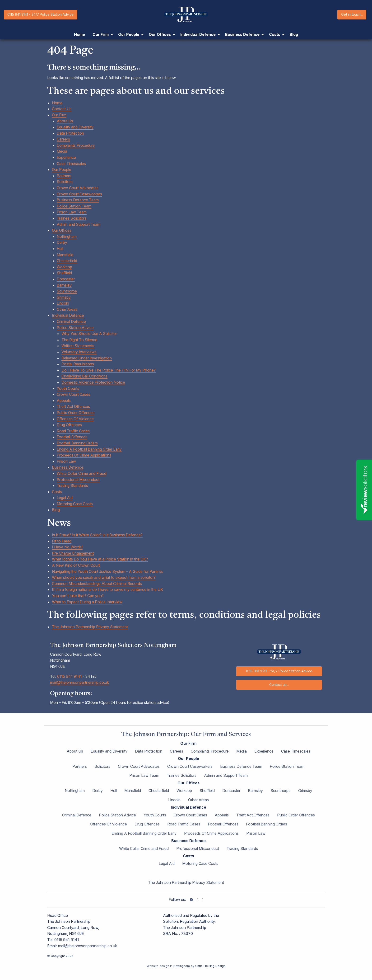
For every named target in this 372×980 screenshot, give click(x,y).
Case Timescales (71, 164)
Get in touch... (352, 14)
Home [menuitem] (79, 34)
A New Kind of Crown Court (76, 565)
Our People (62, 170)
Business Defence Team (78, 200)
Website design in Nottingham (168, 966)
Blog (56, 510)
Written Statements (78, 346)
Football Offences (72, 437)
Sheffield (64, 273)
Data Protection (70, 133)
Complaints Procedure (76, 145)
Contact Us (62, 109)
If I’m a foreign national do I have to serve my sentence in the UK (107, 589)
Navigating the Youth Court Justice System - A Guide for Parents (107, 571)
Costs (57, 492)
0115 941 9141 (70, 676)
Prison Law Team (72, 212)
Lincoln (63, 303)
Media (62, 151)
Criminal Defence (71, 321)
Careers (63, 139)
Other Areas (67, 309)
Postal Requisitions (78, 364)
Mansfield (65, 255)
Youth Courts (68, 388)
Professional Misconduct (78, 480)
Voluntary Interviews (79, 352)
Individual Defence (68, 315)
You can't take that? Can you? (78, 596)
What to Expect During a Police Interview (87, 602)
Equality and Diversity (75, 127)
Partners (64, 176)
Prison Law (66, 461)
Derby (62, 242)
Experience (66, 157)
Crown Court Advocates (78, 188)
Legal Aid (65, 498)
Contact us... (279, 685)
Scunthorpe (67, 291)
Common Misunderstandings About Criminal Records (97, 584)
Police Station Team (74, 206)
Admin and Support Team (79, 224)
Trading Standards (72, 485)
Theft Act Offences (73, 406)
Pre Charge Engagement (73, 553)
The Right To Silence (79, 340)
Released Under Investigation (87, 358)
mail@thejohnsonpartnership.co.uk (79, 682)
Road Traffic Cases (73, 431)
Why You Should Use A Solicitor (89, 334)
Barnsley (64, 285)
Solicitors (65, 182)
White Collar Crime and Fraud (81, 473)
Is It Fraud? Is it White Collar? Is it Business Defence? (97, 535)
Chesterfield (67, 261)
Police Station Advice (75, 328)
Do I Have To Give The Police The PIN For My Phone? (109, 370)
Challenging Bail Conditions (84, 376)
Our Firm (59, 115)
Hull (60, 249)
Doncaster (66, 279)
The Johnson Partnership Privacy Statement (90, 627)
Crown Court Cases (73, 394)
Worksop (64, 267)
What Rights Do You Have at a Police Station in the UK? (100, 559)
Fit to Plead (62, 541)
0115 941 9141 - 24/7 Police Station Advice (40, 14)
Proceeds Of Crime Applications (84, 455)
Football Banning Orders (77, 443)
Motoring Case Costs (75, 504)
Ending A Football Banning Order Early (89, 449)
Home (57, 103)
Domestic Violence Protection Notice (93, 382)
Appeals (64, 400)
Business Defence (68, 467)
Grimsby (64, 297)
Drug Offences (69, 425)
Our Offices (62, 230)
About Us (65, 121)
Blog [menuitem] (294, 34)
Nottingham (67, 236)
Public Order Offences (76, 413)
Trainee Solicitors (72, 218)
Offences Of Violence (75, 419)
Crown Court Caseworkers (79, 194)
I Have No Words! (67, 547)
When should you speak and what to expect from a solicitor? (104, 577)
